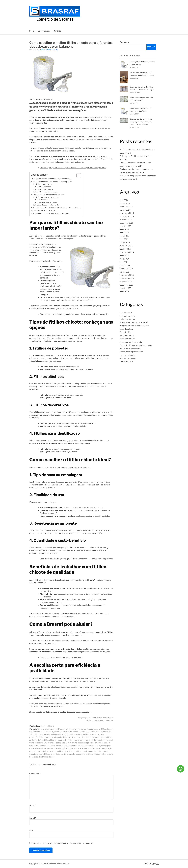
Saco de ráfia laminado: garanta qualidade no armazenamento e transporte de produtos (77, 559)
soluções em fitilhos (84, 754)
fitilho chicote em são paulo (50, 737)
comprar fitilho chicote (103, 729)
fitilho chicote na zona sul (102, 740)
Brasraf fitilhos (64, 729)
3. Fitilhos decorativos (45, 189)
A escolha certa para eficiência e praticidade (51, 213)
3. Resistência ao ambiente (47, 202)
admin (42, 49)
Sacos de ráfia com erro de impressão (136, 345)
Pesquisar (125, 42)
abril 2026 (124, 200)
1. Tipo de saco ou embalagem (47, 197)
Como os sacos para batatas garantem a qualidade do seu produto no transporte (74, 314)
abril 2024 (124, 262)
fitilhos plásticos (69, 748)
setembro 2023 (127, 285)
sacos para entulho (128, 358)
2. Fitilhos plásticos (44, 187)
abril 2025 (124, 239)
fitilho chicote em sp (71, 737)
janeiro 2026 (125, 210)
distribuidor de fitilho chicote (41, 732)
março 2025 (125, 243)
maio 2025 (125, 236)
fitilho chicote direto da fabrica (78, 735)
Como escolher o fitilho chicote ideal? (48, 195)
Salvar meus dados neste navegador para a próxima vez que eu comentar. (62, 843)
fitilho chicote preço (81, 743)
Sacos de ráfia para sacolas (131, 352)
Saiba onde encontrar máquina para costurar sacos (61, 657)
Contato (57, 31)
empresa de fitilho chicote (91, 732)
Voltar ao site (44, 31)
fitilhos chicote (48, 726)
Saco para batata (127, 335)
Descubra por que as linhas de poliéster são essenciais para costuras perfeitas (73, 168)
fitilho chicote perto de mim (60, 743)
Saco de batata (126, 329)
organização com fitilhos (40, 754)
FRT (157, 864)
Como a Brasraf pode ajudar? (45, 210)
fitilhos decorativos (72, 746)
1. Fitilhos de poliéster (44, 184)
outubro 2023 (126, 282)
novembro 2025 (127, 217)
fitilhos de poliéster (55, 746)
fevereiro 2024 (126, 269)
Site (31, 831)
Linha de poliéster (127, 319)
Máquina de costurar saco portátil (134, 322)
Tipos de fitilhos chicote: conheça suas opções (52, 182)
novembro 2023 (127, 278)
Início (32, 31)
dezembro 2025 (127, 213)
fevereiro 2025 (126, 246)
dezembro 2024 (127, 252)
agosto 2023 (126, 288)
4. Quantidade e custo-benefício (48, 205)
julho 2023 (124, 291)
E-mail (33, 818)
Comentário (35, 774)
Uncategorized (126, 362)
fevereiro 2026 (126, 207)
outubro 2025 (126, 220)
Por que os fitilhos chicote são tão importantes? (52, 179)
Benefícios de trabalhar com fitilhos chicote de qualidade (56, 208)
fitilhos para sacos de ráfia (50, 748)
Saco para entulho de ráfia (131, 342)
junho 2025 (125, 233)
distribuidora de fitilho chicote (67, 732)
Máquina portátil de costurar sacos (135, 326)
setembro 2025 (127, 223)
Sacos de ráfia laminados (130, 349)
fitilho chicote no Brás (39, 743)
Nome (33, 805)
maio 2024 (125, 259)
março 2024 (125, 265)
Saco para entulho (127, 339)
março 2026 (125, 203)
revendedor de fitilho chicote (63, 754)
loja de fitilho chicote (74, 751)
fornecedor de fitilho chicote (88, 748)
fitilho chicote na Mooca (90, 737)
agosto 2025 (126, 226)
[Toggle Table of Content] (77, 175)
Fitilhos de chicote (128, 316)
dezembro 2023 (127, 275)
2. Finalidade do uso (44, 200)
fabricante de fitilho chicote (53, 735)
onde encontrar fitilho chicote (96, 751)
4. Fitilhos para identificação (47, 192)
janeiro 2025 (125, 249)
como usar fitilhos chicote (82, 729)
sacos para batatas (128, 355)
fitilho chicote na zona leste (56, 740)
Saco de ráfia (125, 332)
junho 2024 (125, 256)
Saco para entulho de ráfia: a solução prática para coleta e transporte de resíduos (141, 122)
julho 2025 (124, 230)
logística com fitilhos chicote (53, 751)
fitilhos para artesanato (91, 746)
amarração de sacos (49, 729)
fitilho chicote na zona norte (79, 740)
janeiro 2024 (125, 272)
